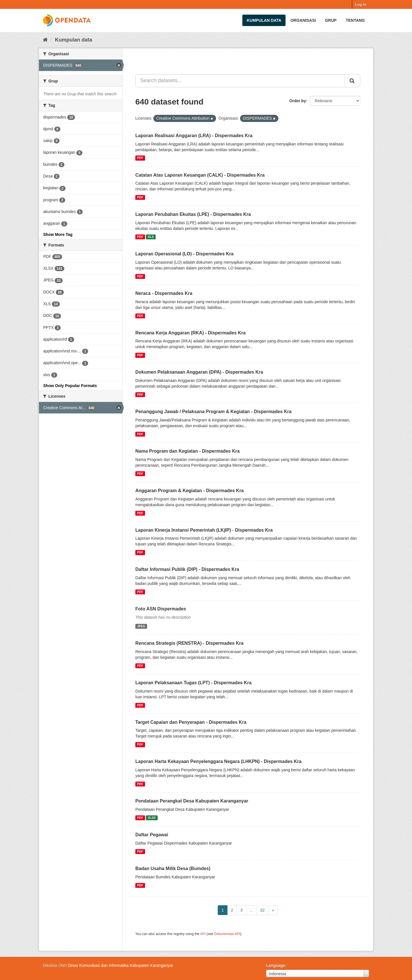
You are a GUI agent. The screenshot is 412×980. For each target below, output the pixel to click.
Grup (331, 20)
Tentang (355, 20)
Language (276, 965)
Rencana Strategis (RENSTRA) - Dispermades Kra (189, 643)
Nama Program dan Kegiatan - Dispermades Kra (188, 451)
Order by (298, 101)
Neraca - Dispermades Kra (164, 293)
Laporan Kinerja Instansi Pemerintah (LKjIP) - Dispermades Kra (204, 530)
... (251, 910)
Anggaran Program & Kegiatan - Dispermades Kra (190, 491)
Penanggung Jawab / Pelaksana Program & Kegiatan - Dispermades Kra (213, 412)
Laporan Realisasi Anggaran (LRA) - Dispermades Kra (194, 136)
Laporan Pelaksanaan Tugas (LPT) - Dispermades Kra (193, 683)
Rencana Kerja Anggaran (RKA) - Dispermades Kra (190, 333)
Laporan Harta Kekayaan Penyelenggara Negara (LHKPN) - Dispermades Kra (218, 761)
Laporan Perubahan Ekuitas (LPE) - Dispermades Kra (193, 214)
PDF (140, 158)
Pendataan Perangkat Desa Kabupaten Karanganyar (192, 801)
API (203, 934)
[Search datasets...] (240, 81)
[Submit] (352, 81)
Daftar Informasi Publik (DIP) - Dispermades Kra (187, 569)
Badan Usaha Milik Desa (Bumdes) (173, 868)
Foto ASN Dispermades (161, 609)
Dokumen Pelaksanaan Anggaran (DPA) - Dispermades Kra (199, 372)
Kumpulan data (264, 20)
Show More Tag (58, 234)
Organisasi (303, 20)
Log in (361, 4)
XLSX (152, 818)
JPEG (141, 626)
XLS (151, 237)
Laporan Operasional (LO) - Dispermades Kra (184, 254)
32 (262, 910)
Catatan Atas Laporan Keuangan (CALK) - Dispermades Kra (200, 175)
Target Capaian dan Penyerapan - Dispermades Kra (191, 722)
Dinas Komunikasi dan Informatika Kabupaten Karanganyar (120, 965)
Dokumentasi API (227, 934)
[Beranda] (45, 40)
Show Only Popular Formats (70, 386)
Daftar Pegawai (152, 835)
